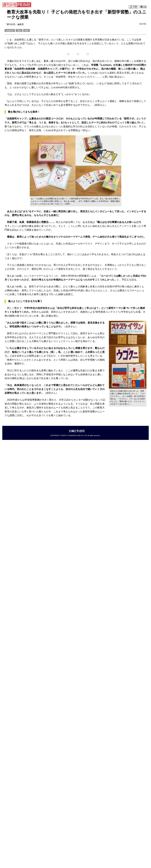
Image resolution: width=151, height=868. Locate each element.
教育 (27, 31)
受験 (19, 31)
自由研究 (10, 31)
